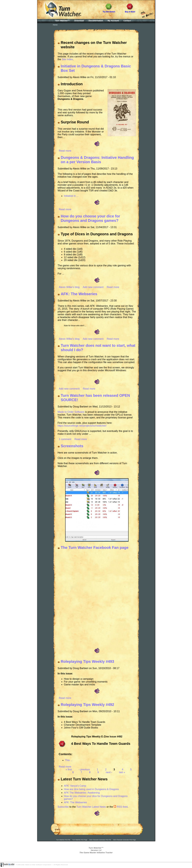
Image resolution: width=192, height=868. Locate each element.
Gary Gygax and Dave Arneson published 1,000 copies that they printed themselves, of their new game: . (81, 95)
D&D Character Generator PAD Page (125, 840)
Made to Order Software (71, 412)
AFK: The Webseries (79, 294)
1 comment (65, 440)
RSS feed (121, 807)
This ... (69, 761)
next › (109, 773)
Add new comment (93, 287)
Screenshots (72, 446)
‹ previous (84, 770)
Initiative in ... (71, 196)
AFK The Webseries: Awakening (82, 793)
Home (55, 25)
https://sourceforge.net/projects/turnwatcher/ (82, 426)
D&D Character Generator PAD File (100, 840)
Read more (65, 151)
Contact (127, 21)
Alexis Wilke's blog (69, 287)
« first (69, 770)
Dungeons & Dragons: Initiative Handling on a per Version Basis (97, 160)
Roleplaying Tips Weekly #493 (88, 662)
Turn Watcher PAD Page (80, 840)
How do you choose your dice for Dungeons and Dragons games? (91, 218)
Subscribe (63, 807)
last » (122, 773)
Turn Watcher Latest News (91, 807)
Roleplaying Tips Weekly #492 (88, 705)
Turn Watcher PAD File (63, 840)
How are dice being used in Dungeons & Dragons (91, 790)
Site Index (67, 59)
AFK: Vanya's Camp (75, 786)
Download (79, 21)
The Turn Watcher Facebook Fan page (95, 548)
